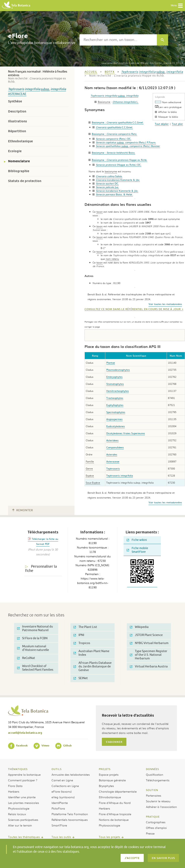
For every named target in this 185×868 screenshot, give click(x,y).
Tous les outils (61, 837)
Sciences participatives (23, 820)
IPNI (79, 635)
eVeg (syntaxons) (63, 797)
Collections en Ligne (65, 786)
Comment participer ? (23, 780)
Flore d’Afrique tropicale (115, 814)
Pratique (153, 817)
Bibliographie (19, 171)
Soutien (152, 790)
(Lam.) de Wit (123, 63)
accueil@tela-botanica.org (25, 733)
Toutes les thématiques (24, 837)
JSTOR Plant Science (146, 635)
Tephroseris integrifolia (120, 476)
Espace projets (109, 774)
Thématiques (18, 769)
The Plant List (85, 627)
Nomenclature (19, 161)
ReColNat (26, 658)
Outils (57, 769)
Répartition (17, 131)
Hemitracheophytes (118, 391)
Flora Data (15, 786)
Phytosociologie (19, 808)
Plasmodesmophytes (118, 370)
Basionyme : (118, 122)
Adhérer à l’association (161, 807)
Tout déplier (162, 124)
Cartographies (156, 822)
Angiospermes (114, 419)
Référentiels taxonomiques (70, 820)
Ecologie (15, 151)
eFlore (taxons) (62, 791)
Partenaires (154, 795)
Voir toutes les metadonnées (165, 304)
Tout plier (177, 124)
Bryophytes (106, 786)
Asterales (112, 454)
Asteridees (112, 440)
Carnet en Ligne (62, 780)
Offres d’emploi (156, 828)
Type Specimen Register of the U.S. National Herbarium (149, 655)
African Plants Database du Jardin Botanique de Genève (92, 667)
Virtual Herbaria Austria (149, 667)
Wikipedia (139, 627)
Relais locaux (17, 814)
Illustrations (18, 121)
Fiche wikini (137, 540)
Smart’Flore (59, 825)
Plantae (111, 363)
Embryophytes (114, 377)
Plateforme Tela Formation (70, 814)
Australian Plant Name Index (91, 653)
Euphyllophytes (115, 405)
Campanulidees (115, 447)
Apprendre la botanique (24, 774)
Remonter (23, 510)
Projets (105, 769)
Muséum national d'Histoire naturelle (33, 648)
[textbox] (118, 40)
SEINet (81, 678)
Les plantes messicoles (24, 803)
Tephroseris (16, 89)
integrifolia (33, 89)
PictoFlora (58, 808)
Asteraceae (17, 94)
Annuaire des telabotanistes (71, 774)
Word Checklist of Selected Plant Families (35, 668)
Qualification (155, 774)
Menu (177, 6)
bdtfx (110, 72)
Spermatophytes (116, 412)
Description (17, 111)
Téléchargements (158, 780)
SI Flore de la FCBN (32, 638)
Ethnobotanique (20, 141)
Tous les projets (110, 837)
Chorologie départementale (118, 791)
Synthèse (15, 101)
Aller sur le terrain (20, 825)
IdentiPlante (60, 803)
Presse (150, 833)
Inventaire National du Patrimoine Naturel (35, 628)
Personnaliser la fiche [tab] (41, 569)
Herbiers (14, 791)
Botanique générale (112, 780)
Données (152, 769)
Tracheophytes (115, 398)
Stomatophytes (115, 384)
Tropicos (82, 643)
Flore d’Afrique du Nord (115, 803)
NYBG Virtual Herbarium (149, 643)
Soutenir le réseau (158, 801)
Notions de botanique (114, 820)
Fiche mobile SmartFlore (137, 550)
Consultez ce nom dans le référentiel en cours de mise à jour (133, 309)
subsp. (45, 89)
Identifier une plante (22, 797)
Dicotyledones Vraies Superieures (126, 433)
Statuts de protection (25, 181)
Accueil (91, 72)
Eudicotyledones (116, 426)
